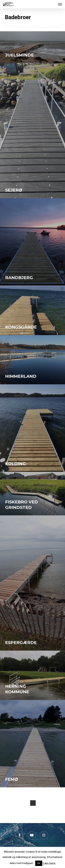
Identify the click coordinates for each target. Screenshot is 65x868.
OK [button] (39, 863)
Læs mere (49, 863)
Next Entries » (33, 803)
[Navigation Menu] (60, 4)
